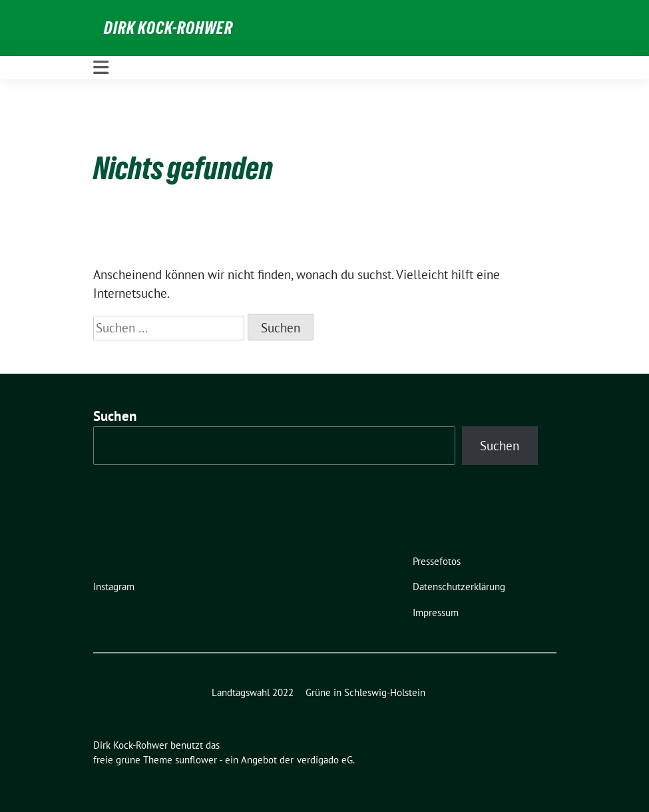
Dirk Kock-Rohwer (168, 28)
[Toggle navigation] (101, 68)
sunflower (196, 760)
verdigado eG (325, 760)
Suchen (115, 416)
